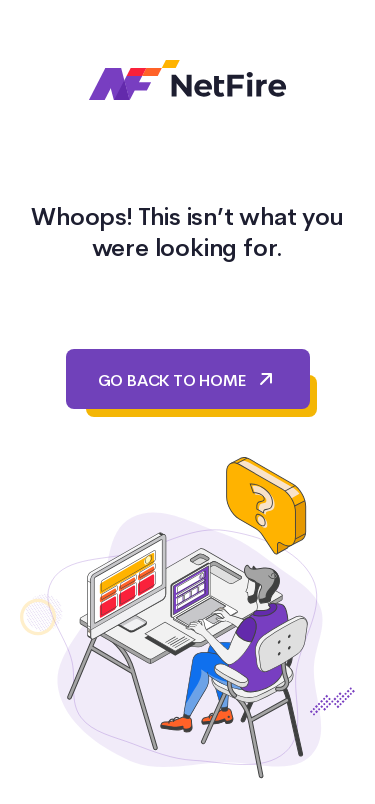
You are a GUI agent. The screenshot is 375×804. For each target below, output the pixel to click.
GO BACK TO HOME (188, 379)
